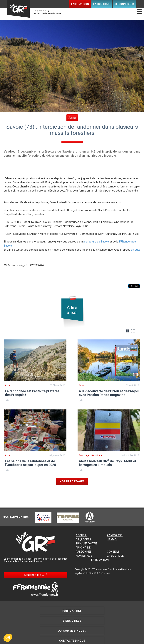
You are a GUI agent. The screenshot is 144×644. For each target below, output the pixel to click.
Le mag (112, 539)
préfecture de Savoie (96, 242)
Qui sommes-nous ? (72, 631)
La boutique (102, 4)
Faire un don (80, 4)
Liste (133, 331)
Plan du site (114, 569)
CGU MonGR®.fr (92, 573)
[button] (8, 638)
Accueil (81, 535)
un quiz (135, 250)
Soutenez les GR (36, 575)
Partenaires (72, 611)
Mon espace (84, 556)
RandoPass (115, 535)
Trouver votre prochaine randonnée (86, 548)
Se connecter (124, 4)
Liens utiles (72, 621)
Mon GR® (19, 9)
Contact (106, 573)
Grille (128, 331)
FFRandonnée (99, 569)
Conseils (113, 552)
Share (7, 401)
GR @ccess (83, 539)
